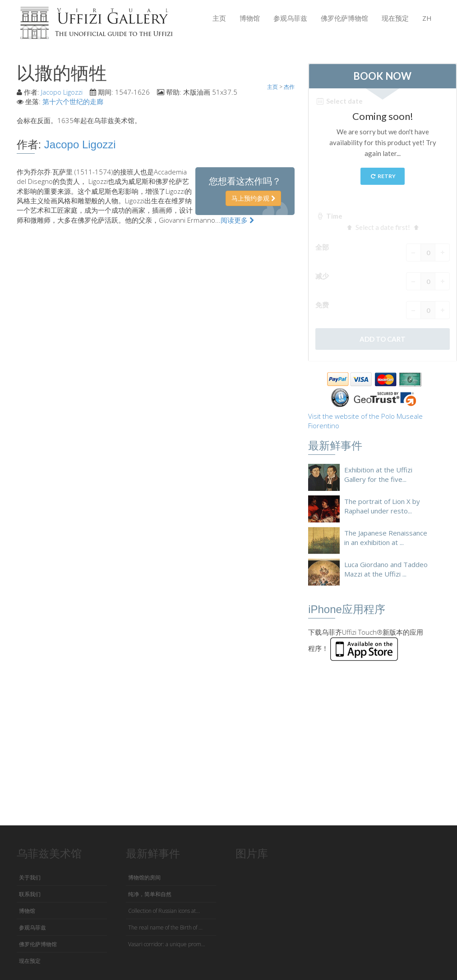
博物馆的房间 (144, 877)
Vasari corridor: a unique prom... (167, 944)
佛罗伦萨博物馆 (344, 18)
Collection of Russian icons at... (164, 911)
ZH (427, 18)
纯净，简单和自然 (150, 894)
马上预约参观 (253, 198)
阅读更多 (237, 220)
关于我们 (30, 877)
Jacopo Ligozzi (62, 92)
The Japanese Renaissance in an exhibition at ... (386, 538)
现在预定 (395, 18)
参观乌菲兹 (290, 18)
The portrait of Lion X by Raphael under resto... (382, 506)
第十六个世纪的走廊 (73, 101)
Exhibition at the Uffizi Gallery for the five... (378, 474)
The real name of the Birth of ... (165, 927)
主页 (219, 18)
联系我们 (30, 894)
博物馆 (250, 18)
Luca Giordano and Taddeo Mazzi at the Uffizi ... (386, 569)
